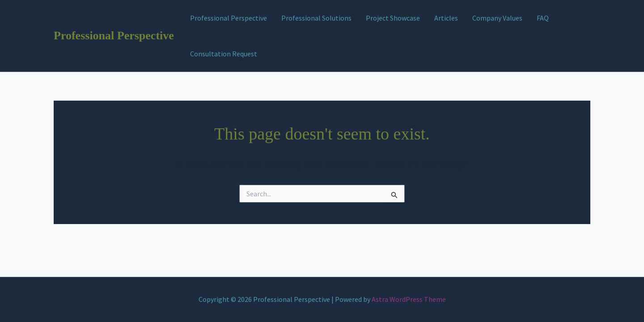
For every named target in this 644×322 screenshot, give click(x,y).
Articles (446, 18)
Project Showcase (393, 18)
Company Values (497, 18)
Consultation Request (224, 54)
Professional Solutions (316, 18)
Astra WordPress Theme (409, 299)
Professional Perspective (114, 36)
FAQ (543, 18)
